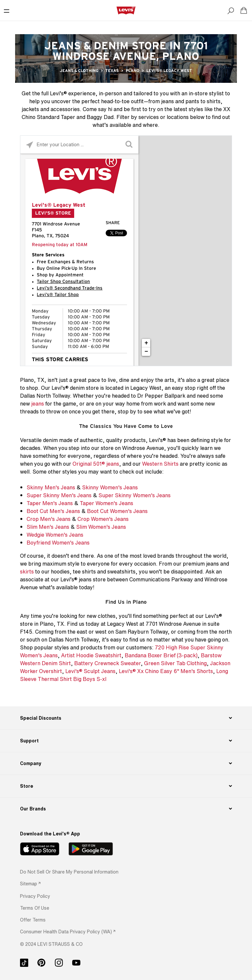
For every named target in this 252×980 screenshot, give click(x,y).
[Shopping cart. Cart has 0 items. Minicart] (244, 11)
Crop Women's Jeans (103, 519)
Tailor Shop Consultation (63, 282)
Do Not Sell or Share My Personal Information (69, 872)
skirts (27, 572)
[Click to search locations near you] (29, 145)
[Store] (126, 786)
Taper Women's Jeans (106, 503)
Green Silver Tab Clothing (175, 663)
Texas (112, 71)
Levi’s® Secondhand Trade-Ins (70, 288)
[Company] (126, 763)
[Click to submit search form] (129, 145)
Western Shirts (160, 464)
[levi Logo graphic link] (126, 10)
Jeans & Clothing (79, 71)
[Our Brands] (126, 809)
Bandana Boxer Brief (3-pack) (161, 655)
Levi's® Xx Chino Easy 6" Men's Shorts (166, 671)
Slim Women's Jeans (101, 527)
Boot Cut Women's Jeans (117, 511)
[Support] (126, 741)
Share (113, 223)
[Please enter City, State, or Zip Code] (79, 144)
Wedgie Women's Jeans (55, 535)
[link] (30, 884)
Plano (133, 71)
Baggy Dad (100, 117)
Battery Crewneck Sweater (107, 663)
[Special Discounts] (126, 718)
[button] (35, 896)
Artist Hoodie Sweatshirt (91, 655)
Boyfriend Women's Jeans (58, 543)
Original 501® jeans (96, 464)
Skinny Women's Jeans (110, 487)
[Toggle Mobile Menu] (7, 11)
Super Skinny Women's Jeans (135, 495)
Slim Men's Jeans (48, 527)
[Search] (231, 11)
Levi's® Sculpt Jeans (90, 671)
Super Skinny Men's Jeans (59, 495)
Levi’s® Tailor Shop (58, 295)
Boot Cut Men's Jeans (53, 511)
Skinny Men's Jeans (51, 487)
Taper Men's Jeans (50, 503)
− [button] (147, 352)
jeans (38, 404)
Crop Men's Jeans (49, 519)
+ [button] (147, 343)
